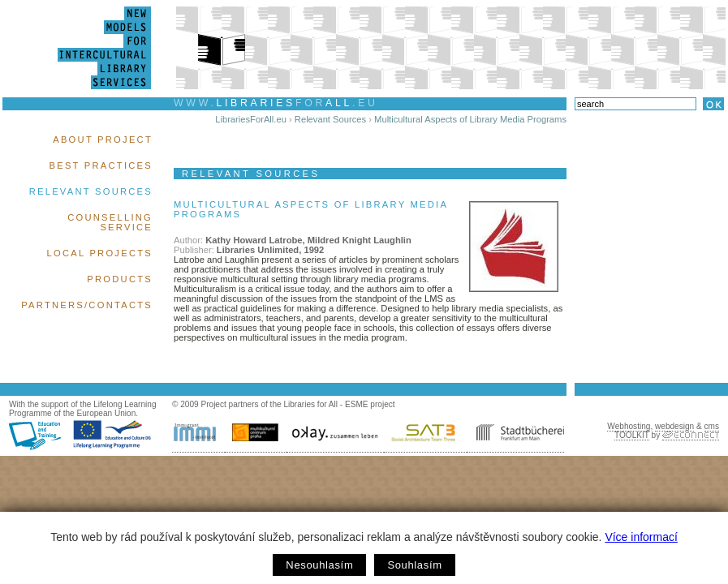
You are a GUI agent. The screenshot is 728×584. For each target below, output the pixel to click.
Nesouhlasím (319, 565)
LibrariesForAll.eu (251, 119)
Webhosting (629, 426)
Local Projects (100, 253)
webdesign (674, 426)
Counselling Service (110, 222)
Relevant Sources (91, 191)
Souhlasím (414, 565)
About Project (103, 140)
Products (120, 279)
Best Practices (101, 165)
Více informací (641, 537)
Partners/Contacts (87, 305)
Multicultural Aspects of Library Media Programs (470, 119)
